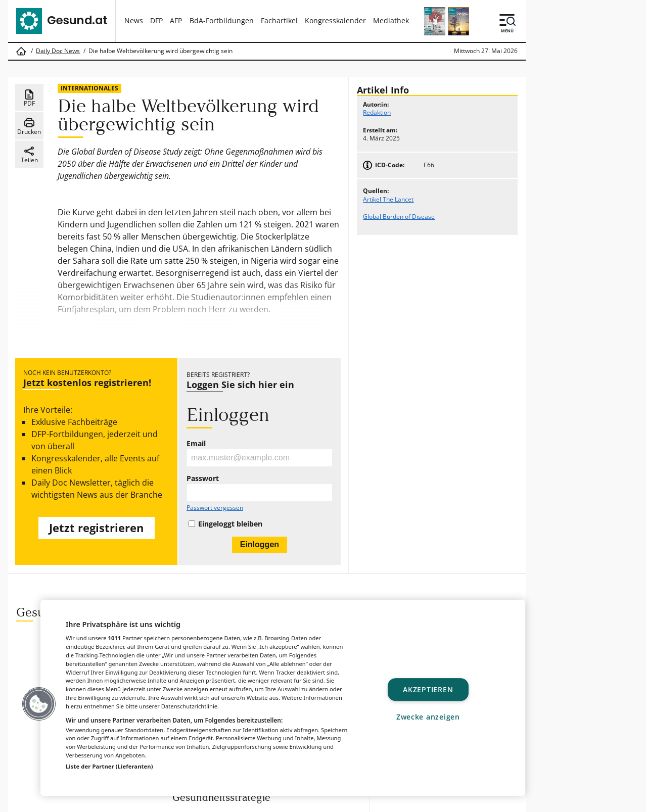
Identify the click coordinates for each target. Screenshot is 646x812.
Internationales (89, 88)
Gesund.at (205, 801)
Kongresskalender (335, 20)
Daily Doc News (58, 51)
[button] (39, 704)
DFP (156, 20)
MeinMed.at (349, 801)
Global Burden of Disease (399, 217)
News (134, 20)
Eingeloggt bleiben (230, 524)
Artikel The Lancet (388, 199)
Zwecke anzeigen (428, 717)
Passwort (203, 479)
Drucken (29, 126)
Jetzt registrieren (96, 528)
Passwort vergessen (215, 508)
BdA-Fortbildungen (222, 20)
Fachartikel (279, 20)
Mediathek (391, 20)
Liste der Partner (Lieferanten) (109, 766)
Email (196, 444)
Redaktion (377, 112)
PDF (29, 98)
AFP (176, 20)
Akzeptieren (428, 689)
